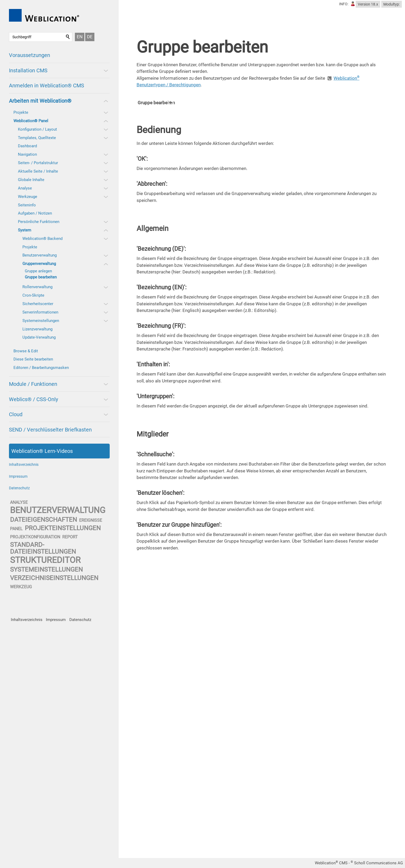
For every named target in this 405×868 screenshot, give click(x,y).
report (70, 537)
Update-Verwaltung (39, 337)
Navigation (27, 154)
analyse (19, 502)
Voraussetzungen (30, 55)
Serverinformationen (40, 312)
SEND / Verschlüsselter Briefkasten (50, 430)
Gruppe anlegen (38, 271)
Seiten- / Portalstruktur (38, 163)
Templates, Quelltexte (37, 138)
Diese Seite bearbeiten (33, 359)
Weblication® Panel (31, 121)
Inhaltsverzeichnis (24, 464)
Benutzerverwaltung (40, 255)
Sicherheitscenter (38, 304)
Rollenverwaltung (37, 287)
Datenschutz (19, 488)
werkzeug (21, 587)
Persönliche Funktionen (39, 222)
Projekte (21, 112)
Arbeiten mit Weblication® (40, 101)
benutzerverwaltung (58, 510)
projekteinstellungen (63, 528)
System (25, 230)
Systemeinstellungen (41, 321)
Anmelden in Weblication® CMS (47, 86)
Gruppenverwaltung (39, 264)
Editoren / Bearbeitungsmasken (41, 368)
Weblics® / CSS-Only (33, 399)
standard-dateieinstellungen (43, 548)
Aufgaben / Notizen (35, 213)
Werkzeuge (28, 197)
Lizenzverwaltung (37, 329)
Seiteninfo (27, 205)
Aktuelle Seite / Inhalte (38, 171)
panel (16, 529)
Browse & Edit (26, 351)
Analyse (25, 188)
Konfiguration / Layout (37, 129)
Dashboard (27, 146)
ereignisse (91, 520)
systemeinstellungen (46, 570)
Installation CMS (28, 70)
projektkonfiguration (35, 537)
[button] (105, 70)
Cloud (16, 414)
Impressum (18, 476)
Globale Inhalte (31, 180)
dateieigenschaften (44, 520)
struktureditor (45, 560)
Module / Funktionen (33, 384)
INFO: (344, 4)
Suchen (68, 37)
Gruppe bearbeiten (41, 277)
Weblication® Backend (42, 239)
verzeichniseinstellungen (54, 578)
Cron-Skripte (33, 295)
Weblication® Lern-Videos (42, 451)
